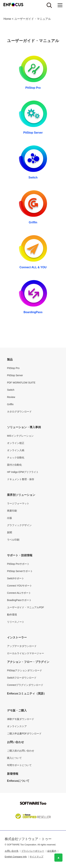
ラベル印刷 (13, 540)
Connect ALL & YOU (33, 267)
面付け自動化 (14, 465)
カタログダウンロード (19, 412)
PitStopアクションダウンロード (25, 670)
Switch (33, 178)
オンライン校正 (16, 443)
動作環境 (12, 615)
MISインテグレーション (20, 436)
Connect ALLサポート (19, 593)
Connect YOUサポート (20, 586)
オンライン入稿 (16, 450)
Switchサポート (16, 578)
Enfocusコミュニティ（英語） (27, 693)
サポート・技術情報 (20, 555)
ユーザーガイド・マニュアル (33, 19)
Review (11, 397)
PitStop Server (33, 133)
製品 (10, 360)
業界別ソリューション (21, 495)
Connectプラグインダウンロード (25, 685)
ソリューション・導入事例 (24, 427)
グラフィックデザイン (19, 525)
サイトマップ (36, 857)
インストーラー (17, 637)
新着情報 (13, 774)
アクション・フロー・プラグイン (28, 662)
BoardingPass (33, 312)
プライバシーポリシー (33, 851)
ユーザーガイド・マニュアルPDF (26, 607)
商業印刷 (12, 511)
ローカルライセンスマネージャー (26, 653)
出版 (10, 518)
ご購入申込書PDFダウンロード (24, 734)
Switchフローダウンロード (22, 678)
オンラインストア (17, 726)
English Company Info (16, 857)
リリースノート (16, 622)
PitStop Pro (33, 88)
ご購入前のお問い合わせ (21, 751)
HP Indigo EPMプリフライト (23, 472)
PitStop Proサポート (18, 564)
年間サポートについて (19, 765)
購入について (14, 758)
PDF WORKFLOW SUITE (21, 383)
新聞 (10, 532)
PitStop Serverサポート (20, 571)
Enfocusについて (18, 781)
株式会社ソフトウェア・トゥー (28, 839)
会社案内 (52, 851)
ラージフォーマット (18, 503)
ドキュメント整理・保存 (21, 479)
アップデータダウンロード (22, 646)
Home (7, 19)
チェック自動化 (16, 458)
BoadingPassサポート (19, 600)
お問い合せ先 (12, 851)
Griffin (33, 222)
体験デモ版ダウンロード (21, 719)
